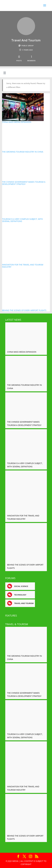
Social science (21, 586)
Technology (20, 595)
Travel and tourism (24, 603)
